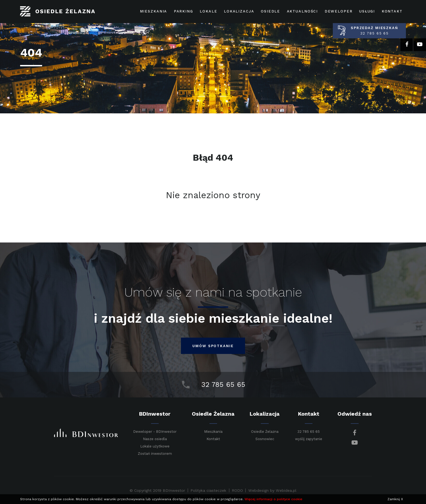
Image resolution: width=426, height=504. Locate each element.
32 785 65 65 (309, 432)
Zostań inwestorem (155, 454)
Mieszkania (213, 432)
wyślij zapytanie (309, 439)
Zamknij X (395, 499)
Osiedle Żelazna (265, 432)
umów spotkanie (213, 346)
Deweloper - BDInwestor (155, 432)
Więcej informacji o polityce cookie (273, 499)
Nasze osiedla (155, 439)
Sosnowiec (265, 439)
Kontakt (213, 439)
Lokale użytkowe (155, 446)
